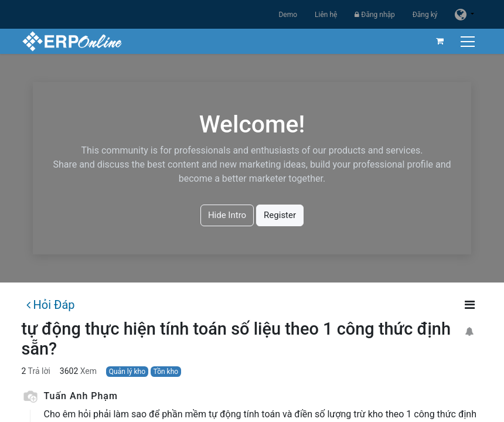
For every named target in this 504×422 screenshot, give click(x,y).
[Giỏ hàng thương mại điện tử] (440, 41)
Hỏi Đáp (50, 305)
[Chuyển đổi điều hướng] (469, 41)
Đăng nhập (374, 15)
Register (280, 215)
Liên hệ (326, 15)
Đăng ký (425, 15)
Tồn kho (166, 372)
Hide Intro (227, 215)
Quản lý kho (127, 372)
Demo (288, 15)
